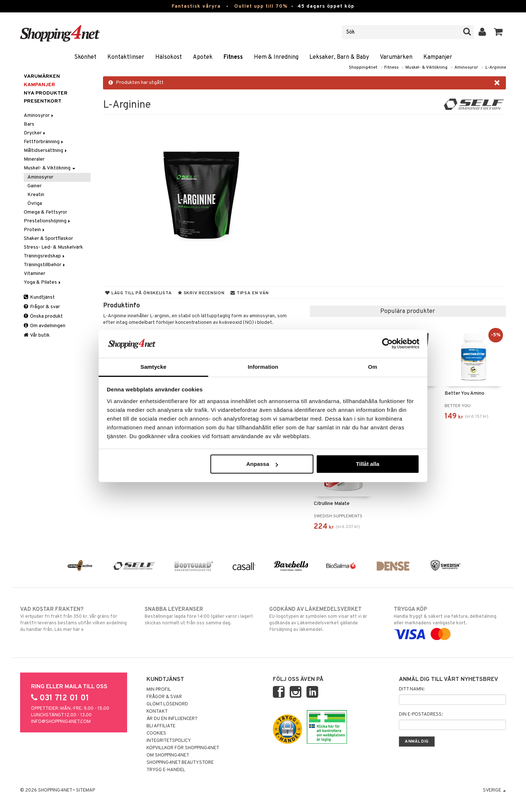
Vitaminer (35, 274)
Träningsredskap (45, 256)
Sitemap (85, 790)
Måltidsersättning (46, 151)
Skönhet (85, 57)
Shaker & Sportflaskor (48, 239)
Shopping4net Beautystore (180, 763)
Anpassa (262, 464)
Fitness (233, 57)
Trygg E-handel (166, 770)
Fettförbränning (44, 142)
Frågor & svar (42, 307)
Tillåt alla (367, 464)
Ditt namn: (412, 689)
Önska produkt (43, 316)
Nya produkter (46, 93)
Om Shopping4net (168, 755)
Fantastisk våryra (196, 6)
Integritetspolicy (169, 741)
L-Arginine (495, 68)
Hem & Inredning (276, 57)
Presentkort (43, 101)
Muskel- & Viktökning (426, 68)
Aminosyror (466, 68)
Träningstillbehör (45, 265)
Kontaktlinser (126, 57)
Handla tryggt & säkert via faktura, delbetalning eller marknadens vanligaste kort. (450, 622)
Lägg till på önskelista (138, 293)
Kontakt (157, 712)
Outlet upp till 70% (261, 6)
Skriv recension (201, 293)
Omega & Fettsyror (45, 212)
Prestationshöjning (47, 221)
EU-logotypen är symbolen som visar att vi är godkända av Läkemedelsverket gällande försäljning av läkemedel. (325, 619)
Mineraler (34, 159)
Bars (29, 124)
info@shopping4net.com (61, 722)
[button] (498, 32)
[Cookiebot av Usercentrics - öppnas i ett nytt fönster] (387, 344)
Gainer (35, 186)
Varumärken (396, 57)
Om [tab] (372, 367)
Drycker (35, 133)
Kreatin (36, 195)
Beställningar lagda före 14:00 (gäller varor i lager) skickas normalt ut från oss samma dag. (201, 616)
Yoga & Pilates (43, 282)
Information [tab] (263, 367)
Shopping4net (363, 68)
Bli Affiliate (161, 726)
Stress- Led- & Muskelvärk (53, 247)
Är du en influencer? (172, 719)
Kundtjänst (39, 297)
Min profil (159, 690)
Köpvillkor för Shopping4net (183, 748)
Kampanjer (438, 57)
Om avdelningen (45, 326)
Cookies (156, 734)
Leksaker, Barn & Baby (339, 57)
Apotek (203, 57)
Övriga (35, 204)
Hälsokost (169, 57)
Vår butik (37, 335)
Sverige (494, 790)
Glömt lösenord (167, 704)
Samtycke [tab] (154, 367)
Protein (35, 230)
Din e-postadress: (421, 715)
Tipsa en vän (249, 293)
